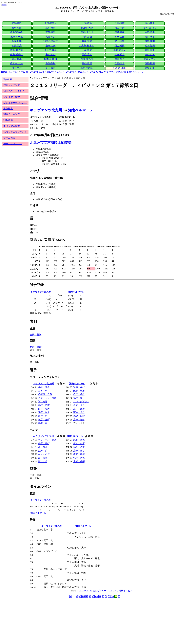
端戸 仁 (42, 416)
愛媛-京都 (87, 41)
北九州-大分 (87, 28)
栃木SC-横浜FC (51, 41)
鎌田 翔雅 (79, 391)
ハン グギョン (81, 402)
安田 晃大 (44, 412)
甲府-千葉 (87, 55)
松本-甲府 (17, 68)
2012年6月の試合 (55, 72)
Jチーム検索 (9, 138)
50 (103, 596)
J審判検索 (8, 109)
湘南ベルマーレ (81, 110)
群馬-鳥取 (17, 23)
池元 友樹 (44, 420)
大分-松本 (120, 55)
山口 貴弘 (79, 394)
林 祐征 (42, 458)
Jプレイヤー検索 (11, 97)
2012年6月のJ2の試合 (77, 72)
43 (80, 596)
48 (96, 596)
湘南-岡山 (150, 32)
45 (87, 596)
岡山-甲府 (120, 28)
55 (119, 596)
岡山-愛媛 (87, 63)
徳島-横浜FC (17, 55)
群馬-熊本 (150, 41)
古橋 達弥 (79, 420)
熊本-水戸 (120, 59)
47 (93, 596)
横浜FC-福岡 (17, 32)
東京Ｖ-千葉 (17, 37)
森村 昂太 (44, 409)
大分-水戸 (50, 37)
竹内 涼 (42, 451)
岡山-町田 (120, 46)
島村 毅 (78, 398)
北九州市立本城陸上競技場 (51, 143)
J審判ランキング (11, 114)
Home (4, 5)
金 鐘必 (42, 447)
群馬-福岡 (150, 63)
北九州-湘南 (120, 68)
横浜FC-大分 (17, 50)
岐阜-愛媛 (150, 50)
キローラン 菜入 (47, 440)
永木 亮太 (79, 405)
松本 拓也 (79, 440)
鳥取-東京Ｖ (120, 50)
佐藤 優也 (44, 387)
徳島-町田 (150, 68)
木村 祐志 (44, 405)
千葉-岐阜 (120, 63)
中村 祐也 (79, 458)
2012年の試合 (37, 72)
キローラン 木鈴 (47, 398)
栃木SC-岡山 (50, 59)
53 (113, 596)
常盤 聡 (42, 423)
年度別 (24, 72)
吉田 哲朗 (36, 335)
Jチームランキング (12, 144)
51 (106, 596)
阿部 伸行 (79, 387)
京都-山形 (150, 55)
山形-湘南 (50, 46)
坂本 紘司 (79, 443)
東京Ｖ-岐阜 (50, 50)
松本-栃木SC (150, 28)
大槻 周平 (79, 461)
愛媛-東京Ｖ (50, 23)
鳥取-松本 (17, 41)
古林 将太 (79, 409)
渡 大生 (42, 461)
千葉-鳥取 (87, 50)
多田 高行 (44, 443)
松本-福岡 (150, 46)
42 (77, 596)
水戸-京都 (50, 28)
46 (90, 596)
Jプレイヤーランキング (15, 103)
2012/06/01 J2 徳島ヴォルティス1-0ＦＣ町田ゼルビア (106, 591)
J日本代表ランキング (14, 91)
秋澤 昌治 (36, 347)
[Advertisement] (74, 621)
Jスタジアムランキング (15, 132)
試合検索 (14, 72)
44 (84, 596)
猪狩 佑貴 (79, 447)
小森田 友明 (45, 394)
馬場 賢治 (79, 416)
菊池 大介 (79, 412)
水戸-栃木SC (87, 68)
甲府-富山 (87, 37)
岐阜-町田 (17, 28)
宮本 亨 (42, 391)
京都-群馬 (50, 32)
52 (109, 596)
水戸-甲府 (17, 46)
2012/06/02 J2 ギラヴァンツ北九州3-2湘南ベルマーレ (117, 72)
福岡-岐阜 (150, 37)
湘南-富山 (50, 55)
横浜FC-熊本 (17, 63)
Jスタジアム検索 (11, 126)
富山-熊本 (150, 23)
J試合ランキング (11, 85)
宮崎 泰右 (79, 451)
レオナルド (44, 454)
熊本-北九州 (87, 32)
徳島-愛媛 (120, 32)
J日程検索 (8, 120)
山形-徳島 (87, 23)
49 (100, 596)
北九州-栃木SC (87, 46)
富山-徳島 (120, 41)
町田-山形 (120, 37)
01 (71, 596)
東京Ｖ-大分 (150, 59)
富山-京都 (50, 68)
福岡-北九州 (87, 59)
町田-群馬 (17, 59)
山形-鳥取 (50, 63)
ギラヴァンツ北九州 (46, 110)
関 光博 (42, 402)
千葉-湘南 (120, 23)
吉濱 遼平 (79, 454)
